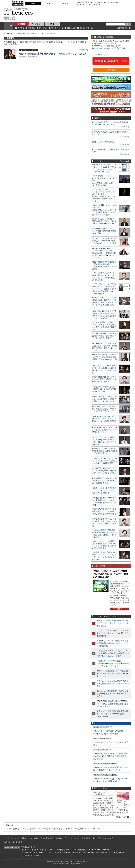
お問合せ (7, 842)
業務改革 (21, 28)
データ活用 (43, 28)
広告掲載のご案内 (47, 838)
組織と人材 (71, 28)
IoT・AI (106, 2)
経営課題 (21, 24)
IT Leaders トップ (11, 33)
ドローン (89, 5)
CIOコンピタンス (86, 28)
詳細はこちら (121, 817)
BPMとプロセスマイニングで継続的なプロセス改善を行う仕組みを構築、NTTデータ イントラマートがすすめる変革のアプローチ (104, 302)
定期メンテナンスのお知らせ (103, 142)
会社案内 (59, 838)
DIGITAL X (105, 853)
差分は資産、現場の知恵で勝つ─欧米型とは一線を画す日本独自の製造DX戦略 (104, 389)
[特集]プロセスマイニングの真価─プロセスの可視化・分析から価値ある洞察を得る (111, 574)
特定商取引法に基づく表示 (91, 838)
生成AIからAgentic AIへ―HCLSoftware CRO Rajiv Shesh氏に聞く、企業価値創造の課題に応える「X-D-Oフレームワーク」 (104, 253)
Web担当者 (80, 2)
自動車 (35, 57)
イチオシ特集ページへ (119, 609)
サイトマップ (108, 838)
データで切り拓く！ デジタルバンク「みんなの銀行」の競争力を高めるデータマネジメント (105, 399)
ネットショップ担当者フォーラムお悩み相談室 (63, 853)
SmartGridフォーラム (109, 850)
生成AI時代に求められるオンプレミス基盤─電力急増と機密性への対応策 (104, 231)
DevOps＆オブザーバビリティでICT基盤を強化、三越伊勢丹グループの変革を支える (105, 451)
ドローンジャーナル (117, 853)
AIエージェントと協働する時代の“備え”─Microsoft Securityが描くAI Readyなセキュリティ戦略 (104, 241)
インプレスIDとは (101, 54)
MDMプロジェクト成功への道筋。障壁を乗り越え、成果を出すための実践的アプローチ (104, 409)
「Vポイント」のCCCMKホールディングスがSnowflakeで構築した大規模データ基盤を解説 (105, 461)
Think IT (52, 850)
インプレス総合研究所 (79, 850)
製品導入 (65, 4)
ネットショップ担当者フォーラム (33, 853)
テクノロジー (37, 24)
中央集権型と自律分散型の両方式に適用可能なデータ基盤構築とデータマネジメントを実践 (104, 471)
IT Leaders (18, 12)
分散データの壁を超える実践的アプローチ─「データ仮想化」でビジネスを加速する (104, 490)
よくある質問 (17, 842)
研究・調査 (115, 2)
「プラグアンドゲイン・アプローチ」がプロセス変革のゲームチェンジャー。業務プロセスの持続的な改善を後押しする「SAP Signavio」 (104, 289)
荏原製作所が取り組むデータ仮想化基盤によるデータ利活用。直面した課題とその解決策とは (104, 511)
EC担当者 (89, 2)
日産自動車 (23, 57)
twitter (6, 18)
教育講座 (97, 5)
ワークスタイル (57, 28)
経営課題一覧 (24, 33)
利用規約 (24, 838)
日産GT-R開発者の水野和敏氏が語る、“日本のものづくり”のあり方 (53, 54)
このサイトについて (11, 838)
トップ (9, 26)
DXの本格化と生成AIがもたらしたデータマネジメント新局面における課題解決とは (105, 481)
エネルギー (80, 5)
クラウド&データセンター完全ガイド (35, 850)
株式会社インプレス (28, 847)
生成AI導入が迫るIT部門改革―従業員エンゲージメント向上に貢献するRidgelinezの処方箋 (104, 221)
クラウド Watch (94, 850)
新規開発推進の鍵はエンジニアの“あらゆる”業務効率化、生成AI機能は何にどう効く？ (105, 379)
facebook (10, 18)
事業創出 (32, 28)
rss (14, 18)
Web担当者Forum (63, 850)
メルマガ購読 (34, 838)
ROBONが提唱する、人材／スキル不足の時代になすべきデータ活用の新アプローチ (105, 430)
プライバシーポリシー (72, 838)
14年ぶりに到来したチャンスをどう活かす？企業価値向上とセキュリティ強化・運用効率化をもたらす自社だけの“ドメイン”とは (104, 210)
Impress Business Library (102, 48)
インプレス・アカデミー (30, 855)
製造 (29, 57)
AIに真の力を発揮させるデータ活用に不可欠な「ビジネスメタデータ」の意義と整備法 (104, 336)
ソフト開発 (98, 2)
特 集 (52, 24)
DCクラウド (49, 4)
